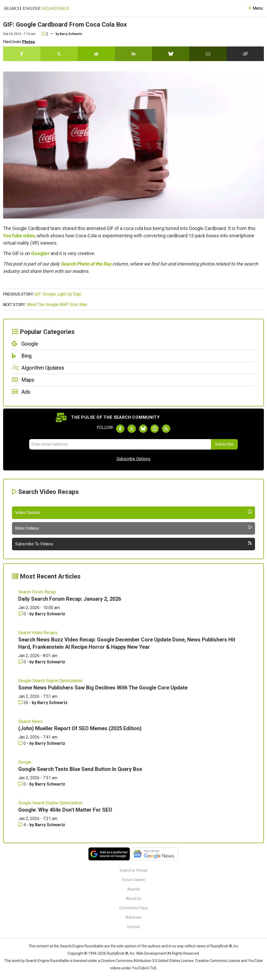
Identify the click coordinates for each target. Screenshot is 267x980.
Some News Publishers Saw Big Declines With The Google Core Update (103, 688)
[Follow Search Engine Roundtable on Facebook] (120, 429)
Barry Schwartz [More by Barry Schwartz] (50, 614)
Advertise (134, 917)
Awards (134, 889)
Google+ (40, 253)
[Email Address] (120, 444)
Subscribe (224, 444)
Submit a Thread (133, 870)
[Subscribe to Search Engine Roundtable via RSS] (166, 429)
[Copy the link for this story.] (245, 54)
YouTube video (19, 236)
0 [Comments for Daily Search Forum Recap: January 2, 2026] (23, 614)
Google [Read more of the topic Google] (25, 762)
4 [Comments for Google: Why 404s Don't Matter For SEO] (23, 825)
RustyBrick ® (118, 953)
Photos (29, 42)
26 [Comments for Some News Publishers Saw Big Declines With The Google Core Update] (24, 703)
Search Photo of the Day (86, 264)
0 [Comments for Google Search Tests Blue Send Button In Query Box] (23, 784)
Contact (133, 927)
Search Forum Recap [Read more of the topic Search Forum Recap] (37, 592)
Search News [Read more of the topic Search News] (30, 721)
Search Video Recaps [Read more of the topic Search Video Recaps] (38, 633)
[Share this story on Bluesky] (171, 54)
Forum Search (134, 880)
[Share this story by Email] (208, 54)
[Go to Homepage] (37, 8)
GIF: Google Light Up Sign (58, 294)
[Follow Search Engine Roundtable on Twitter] (132, 429)
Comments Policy (134, 908)
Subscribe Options (133, 459)
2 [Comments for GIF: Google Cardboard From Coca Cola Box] (45, 34)
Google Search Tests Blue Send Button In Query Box (80, 769)
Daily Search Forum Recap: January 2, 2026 (70, 599)
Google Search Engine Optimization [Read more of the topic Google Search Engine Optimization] (50, 681)
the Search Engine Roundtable (79, 946)
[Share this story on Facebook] (22, 54)
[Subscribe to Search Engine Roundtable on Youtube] (155, 429)
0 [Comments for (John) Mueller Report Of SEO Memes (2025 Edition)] (23, 743)
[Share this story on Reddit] (96, 54)
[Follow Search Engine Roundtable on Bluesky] (143, 429)
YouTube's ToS (144, 968)
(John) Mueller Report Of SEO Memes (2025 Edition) (80, 728)
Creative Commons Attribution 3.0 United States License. (148, 961)
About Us (133, 899)
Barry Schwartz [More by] (71, 34)
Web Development (151, 953)
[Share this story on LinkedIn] (134, 54)
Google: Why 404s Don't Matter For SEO (65, 810)
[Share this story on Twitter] (59, 54)
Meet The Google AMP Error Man (57, 305)
